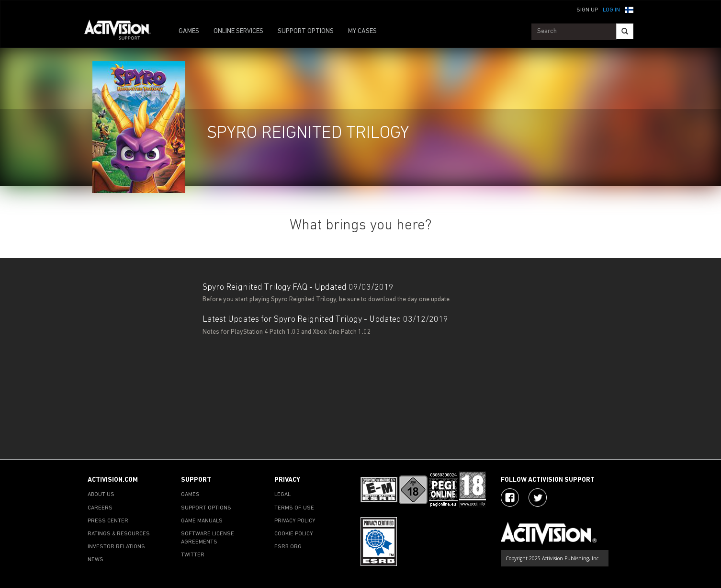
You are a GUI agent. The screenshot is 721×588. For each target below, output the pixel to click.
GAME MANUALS (202, 521)
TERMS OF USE (294, 508)
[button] (629, 9)
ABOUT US (101, 495)
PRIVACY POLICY (295, 521)
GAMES (189, 31)
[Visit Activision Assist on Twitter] (538, 498)
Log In (611, 10)
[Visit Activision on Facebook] (510, 498)
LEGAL (282, 495)
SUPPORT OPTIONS (306, 31)
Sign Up (587, 10)
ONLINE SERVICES (238, 31)
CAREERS (100, 508)
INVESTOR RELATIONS (116, 547)
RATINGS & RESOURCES (119, 534)
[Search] (625, 31)
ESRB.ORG (288, 547)
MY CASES (362, 31)
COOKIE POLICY (294, 534)
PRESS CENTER (108, 521)
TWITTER (193, 555)
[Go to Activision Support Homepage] (122, 32)
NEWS (96, 560)
